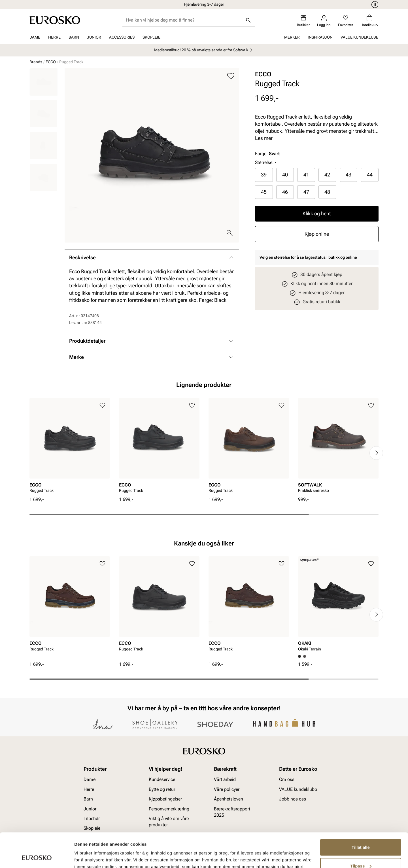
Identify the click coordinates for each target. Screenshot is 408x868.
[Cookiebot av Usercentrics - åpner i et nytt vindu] (37, 857)
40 (285, 175)
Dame (35, 37)
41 (306, 175)
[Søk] (248, 20)
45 (264, 192)
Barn (74, 37)
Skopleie (151, 37)
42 (327, 175)
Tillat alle (361, 815)
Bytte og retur (162, 789)
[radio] (264, 175)
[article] (70, 447)
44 (370, 175)
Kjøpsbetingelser (165, 799)
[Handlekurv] (369, 21)
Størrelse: (264, 162)
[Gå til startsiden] (55, 20)
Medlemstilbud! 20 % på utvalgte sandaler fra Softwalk (204, 50)
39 (264, 175)
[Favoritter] (346, 21)
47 (306, 192)
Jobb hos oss (293, 799)
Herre (54, 37)
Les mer (264, 138)
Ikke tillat (361, 852)
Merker (292, 37)
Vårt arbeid (225, 779)
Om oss (287, 779)
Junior (94, 37)
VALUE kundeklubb (360, 37)
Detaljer (82, 857)
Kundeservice (162, 779)
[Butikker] (303, 21)
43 (348, 175)
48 (327, 192)
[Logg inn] (324, 21)
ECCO (51, 62)
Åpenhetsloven (229, 799)
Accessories (122, 37)
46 (285, 192)
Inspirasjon (320, 37)
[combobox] (184, 20)
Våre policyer (227, 789)
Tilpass (361, 834)
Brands (36, 62)
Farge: (267, 154)
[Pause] (374, 5)
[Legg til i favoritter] (231, 76)
